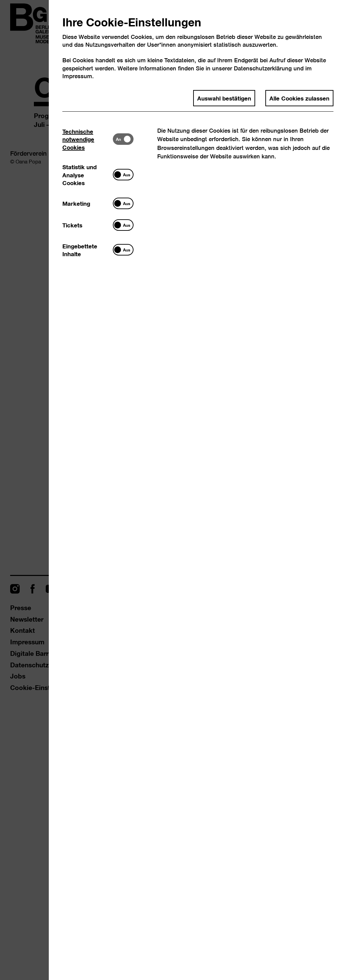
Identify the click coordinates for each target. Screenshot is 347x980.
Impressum (77, 76)
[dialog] (173, 490)
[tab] (88, 139)
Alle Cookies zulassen (299, 98)
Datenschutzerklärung (263, 68)
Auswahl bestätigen (224, 98)
